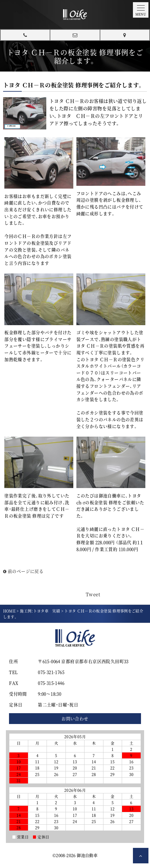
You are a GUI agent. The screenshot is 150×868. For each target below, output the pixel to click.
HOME (9, 611)
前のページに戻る (23, 571)
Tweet (93, 594)
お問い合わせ (75, 718)
